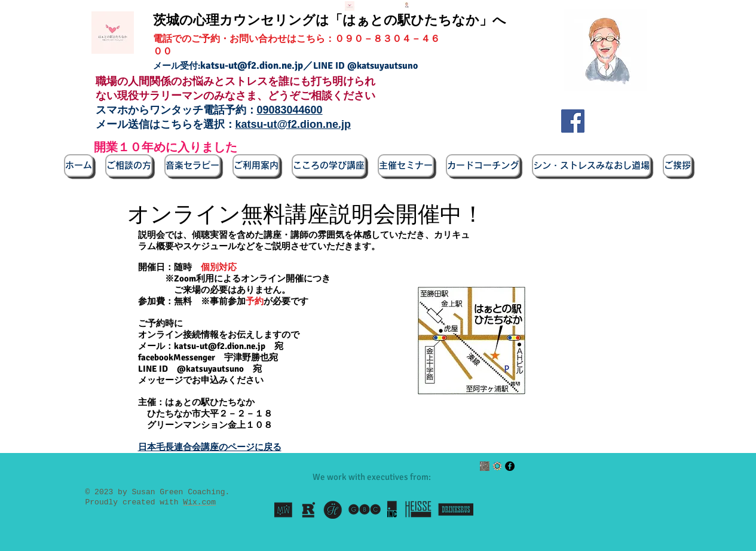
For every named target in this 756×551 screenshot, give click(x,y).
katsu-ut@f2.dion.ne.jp (252, 65)
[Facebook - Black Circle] (510, 466)
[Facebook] (573, 121)
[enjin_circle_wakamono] (497, 466)
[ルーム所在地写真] (485, 466)
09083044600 (290, 110)
